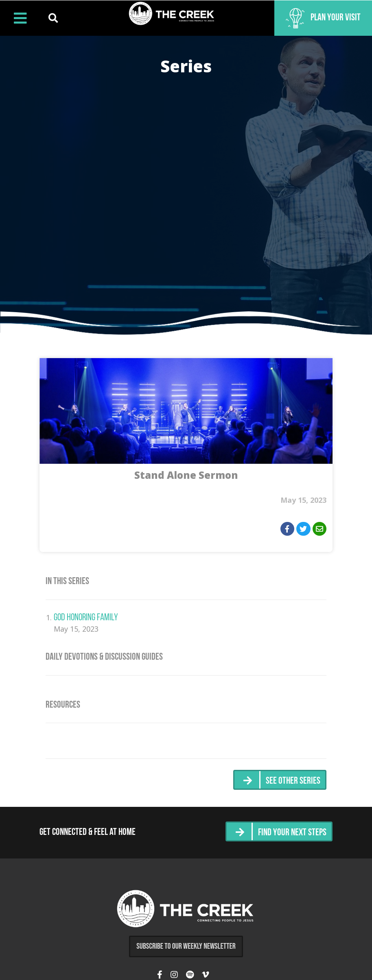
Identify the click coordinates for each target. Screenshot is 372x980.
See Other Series (293, 781)
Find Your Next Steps (292, 833)
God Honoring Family (86, 618)
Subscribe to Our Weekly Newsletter (186, 946)
